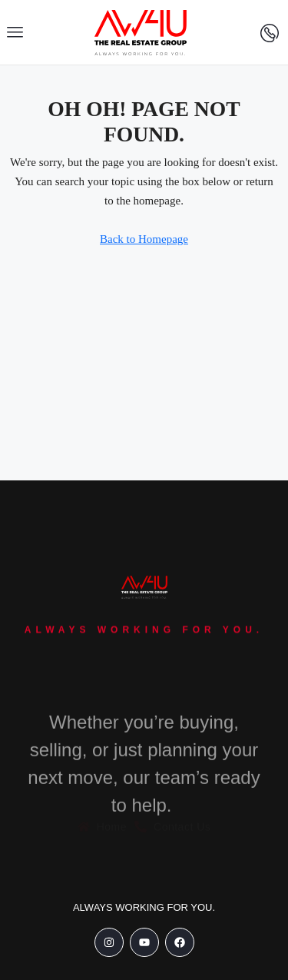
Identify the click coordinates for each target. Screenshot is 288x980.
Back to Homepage (144, 239)
